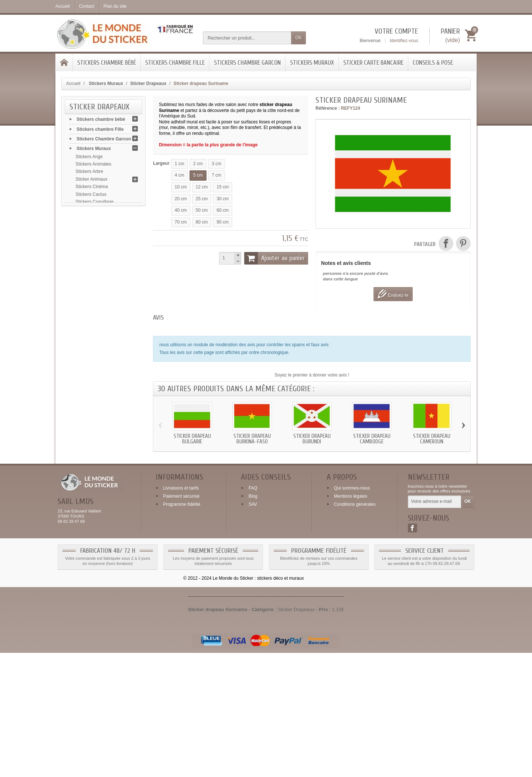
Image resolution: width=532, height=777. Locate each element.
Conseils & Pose (433, 63)
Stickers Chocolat (93, 227)
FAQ (253, 612)
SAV (253, 628)
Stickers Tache (90, 513)
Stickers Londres (92, 355)
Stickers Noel (89, 392)
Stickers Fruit (89, 279)
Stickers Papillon (92, 415)
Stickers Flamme (92, 287)
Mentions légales (351, 620)
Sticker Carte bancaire (373, 63)
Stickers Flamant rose (97, 310)
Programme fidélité (182, 628)
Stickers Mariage (92, 385)
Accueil (73, 84)
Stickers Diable (91, 242)
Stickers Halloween (95, 332)
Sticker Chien (89, 219)
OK (298, 38)
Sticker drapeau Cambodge (372, 439)
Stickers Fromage (93, 272)
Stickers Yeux (89, 543)
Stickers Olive (89, 400)
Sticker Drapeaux (93, 249)
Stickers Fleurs (90, 302)
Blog (253, 620)
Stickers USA (89, 535)
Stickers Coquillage (95, 204)
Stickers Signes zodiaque (101, 460)
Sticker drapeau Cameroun (432, 439)
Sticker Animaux (92, 181)
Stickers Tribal (90, 528)
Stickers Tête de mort (97, 520)
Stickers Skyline (91, 468)
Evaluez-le (393, 294)
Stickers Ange (89, 159)
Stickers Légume (92, 347)
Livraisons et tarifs (181, 612)
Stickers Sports (91, 483)
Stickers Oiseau (91, 408)
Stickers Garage (92, 317)
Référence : (328, 108)
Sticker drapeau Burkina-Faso (252, 439)
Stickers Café (89, 234)
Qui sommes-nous (352, 612)
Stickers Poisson (92, 430)
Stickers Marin (90, 362)
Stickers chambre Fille (175, 63)
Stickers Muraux (312, 63)
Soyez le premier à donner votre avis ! (312, 375)
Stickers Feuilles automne (101, 294)
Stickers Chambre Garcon (247, 63)
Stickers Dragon (91, 257)
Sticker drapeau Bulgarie (192, 439)
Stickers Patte (89, 422)
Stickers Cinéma (92, 189)
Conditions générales (355, 628)
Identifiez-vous (404, 41)
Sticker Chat (88, 212)
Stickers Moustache (95, 370)
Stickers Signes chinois (98, 490)
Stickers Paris (89, 453)
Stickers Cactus (91, 197)
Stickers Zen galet (93, 551)
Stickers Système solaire (100, 498)
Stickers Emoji (90, 264)
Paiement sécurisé (181, 620)
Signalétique (88, 505)
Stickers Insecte (91, 340)
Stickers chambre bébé (107, 63)
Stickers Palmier (92, 445)
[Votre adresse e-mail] (435, 626)
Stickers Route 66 (93, 475)
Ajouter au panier (274, 258)
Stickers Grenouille (94, 324)
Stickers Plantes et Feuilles (102, 437)
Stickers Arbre (90, 174)
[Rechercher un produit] (247, 38)
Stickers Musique (93, 377)
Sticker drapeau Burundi (312, 439)
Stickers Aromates (94, 167)
